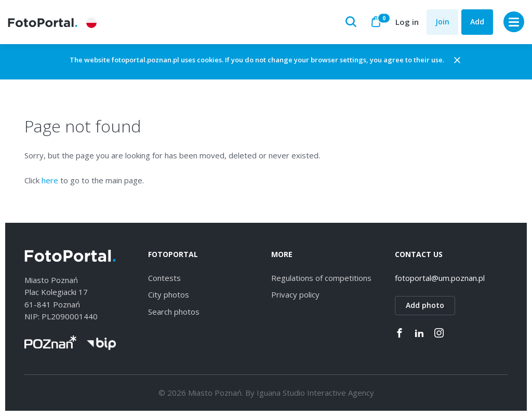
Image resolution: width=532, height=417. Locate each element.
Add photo (425, 306)
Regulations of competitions (321, 278)
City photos (169, 295)
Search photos (174, 312)
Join (442, 22)
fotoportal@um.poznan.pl (440, 278)
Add (477, 22)
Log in (407, 22)
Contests (164, 278)
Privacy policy (295, 295)
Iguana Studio (281, 394)
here (50, 181)
